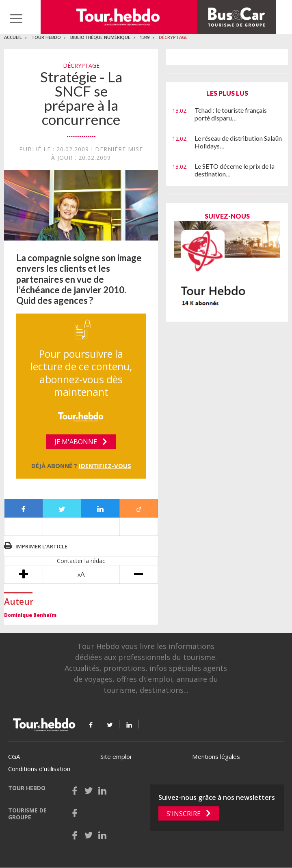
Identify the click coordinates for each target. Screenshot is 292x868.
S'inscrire (184, 814)
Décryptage (173, 37)
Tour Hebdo (46, 37)
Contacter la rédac (81, 561)
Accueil (13, 37)
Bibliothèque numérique (100, 37)
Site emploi (116, 756)
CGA (14, 756)
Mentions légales (216, 756)
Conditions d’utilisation (39, 769)
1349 (145, 37)
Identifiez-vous (105, 466)
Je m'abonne (76, 442)
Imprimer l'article (41, 546)
